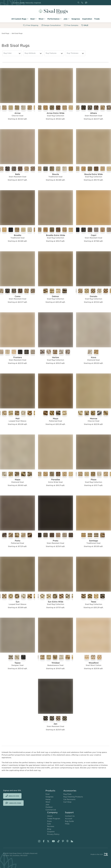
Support (69, 812)
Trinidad (55, 663)
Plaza (94, 480)
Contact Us (70, 816)
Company (52, 812)
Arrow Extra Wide (55, 113)
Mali (17, 419)
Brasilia (18, 235)
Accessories (70, 791)
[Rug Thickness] (75, 53)
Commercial (51, 810)
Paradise (55, 480)
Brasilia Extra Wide (55, 235)
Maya (55, 419)
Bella (18, 174)
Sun (18, 602)
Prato (55, 541)
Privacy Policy (53, 834)
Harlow (55, 357)
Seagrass (49, 797)
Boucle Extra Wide (93, 174)
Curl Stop (67, 802)
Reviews (51, 826)
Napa (18, 480)
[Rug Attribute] (33, 53)
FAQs (67, 824)
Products (50, 791)
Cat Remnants (69, 799)
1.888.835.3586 (87, 3)
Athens (93, 113)
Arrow (17, 113)
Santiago (93, 541)
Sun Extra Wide (55, 602)
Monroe (94, 419)
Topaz (17, 663)
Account (69, 818)
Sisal (48, 794)
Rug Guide (69, 821)
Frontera (18, 357)
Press (49, 821)
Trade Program (54, 818)
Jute (47, 804)
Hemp (48, 799)
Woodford (94, 663)
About (50, 816)
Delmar (55, 296)
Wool (48, 802)
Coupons (51, 831)
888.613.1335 (83, 3)
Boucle (55, 174)
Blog (49, 829)
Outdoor (49, 807)
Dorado (94, 296)
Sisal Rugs (5, 33)
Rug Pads (67, 794)
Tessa (93, 602)
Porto (17, 541)
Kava (94, 357)
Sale (49, 824)
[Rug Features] (54, 53)
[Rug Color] (12, 53)
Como (18, 296)
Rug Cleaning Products (73, 797)
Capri (94, 235)
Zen (55, 724)
